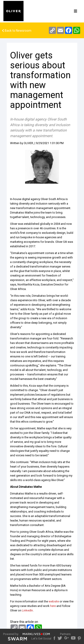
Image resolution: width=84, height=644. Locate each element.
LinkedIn (27, 610)
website (54, 601)
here (53, 606)
